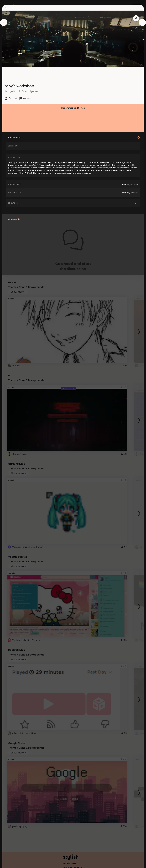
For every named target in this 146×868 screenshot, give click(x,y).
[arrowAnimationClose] (4, 22)
